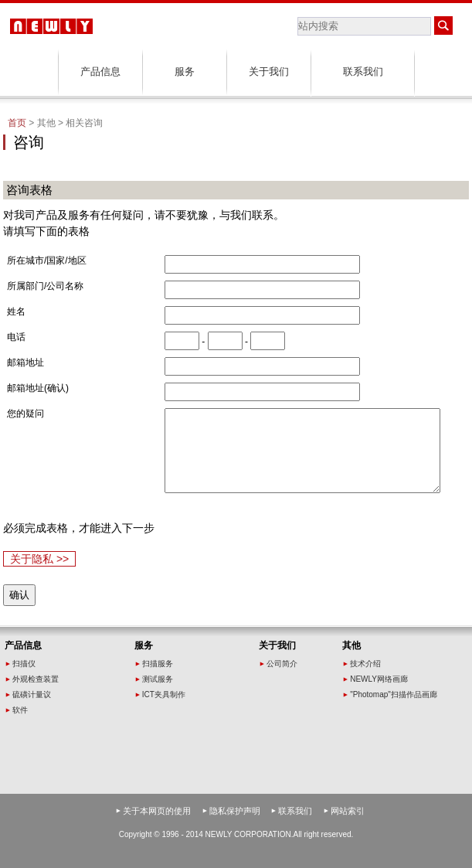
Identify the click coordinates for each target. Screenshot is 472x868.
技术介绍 (365, 664)
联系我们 (363, 72)
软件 (20, 710)
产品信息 (100, 72)
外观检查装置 (36, 679)
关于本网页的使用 (157, 811)
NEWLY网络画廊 (379, 679)
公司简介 (282, 664)
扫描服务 (158, 664)
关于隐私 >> (39, 559)
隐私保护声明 (235, 811)
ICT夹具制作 (164, 694)
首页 (17, 123)
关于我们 (269, 72)
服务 (185, 72)
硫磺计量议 (32, 694)
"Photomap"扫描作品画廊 (394, 694)
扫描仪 (24, 664)
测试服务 (158, 679)
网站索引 (348, 811)
